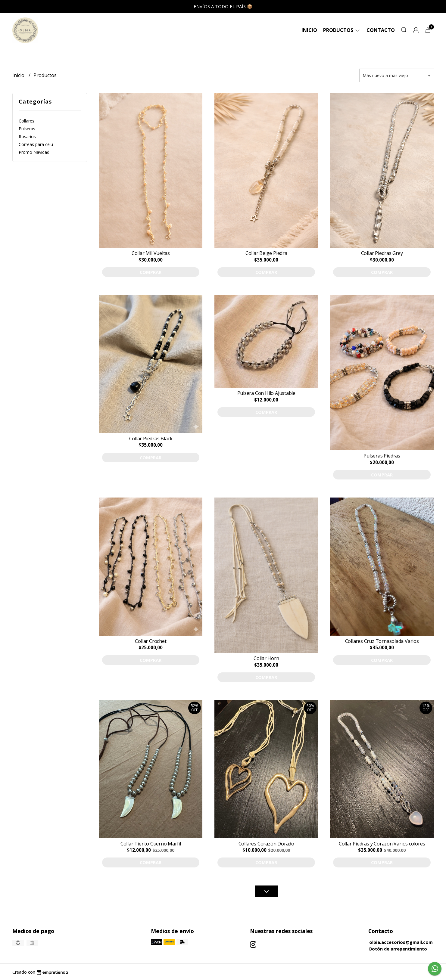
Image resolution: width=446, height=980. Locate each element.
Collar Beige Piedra (266, 253)
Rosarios (27, 136)
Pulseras (27, 129)
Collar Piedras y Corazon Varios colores (382, 844)
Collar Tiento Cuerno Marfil (151, 844)
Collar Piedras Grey (382, 253)
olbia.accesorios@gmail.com (401, 942)
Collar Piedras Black (151, 439)
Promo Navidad (34, 152)
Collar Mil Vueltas (151, 253)
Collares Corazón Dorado (266, 844)
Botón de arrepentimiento (398, 949)
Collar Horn (266, 658)
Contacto (381, 30)
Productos (342, 30)
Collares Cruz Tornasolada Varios (382, 641)
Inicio (309, 30)
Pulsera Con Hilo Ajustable (267, 393)
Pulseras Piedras (382, 456)
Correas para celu (36, 144)
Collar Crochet (151, 641)
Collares (27, 121)
